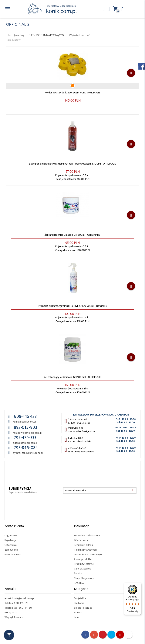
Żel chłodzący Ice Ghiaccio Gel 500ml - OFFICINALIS (72, 235)
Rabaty (78, 573)
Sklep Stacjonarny (84, 578)
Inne (76, 617)
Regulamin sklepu (83, 545)
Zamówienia (11, 550)
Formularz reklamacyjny (87, 536)
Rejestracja (10, 540)
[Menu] (139, 585)
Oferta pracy (81, 540)
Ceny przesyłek (82, 569)
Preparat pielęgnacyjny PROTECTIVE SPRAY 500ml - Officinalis (73, 306)
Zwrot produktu (83, 559)
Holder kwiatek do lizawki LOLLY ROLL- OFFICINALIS (72, 93)
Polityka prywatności (85, 550)
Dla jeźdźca (80, 598)
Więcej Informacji (14, 617)
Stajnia (78, 613)
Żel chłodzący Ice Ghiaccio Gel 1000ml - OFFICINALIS (73, 377)
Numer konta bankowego (88, 554)
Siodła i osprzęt (83, 608)
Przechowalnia (13, 554)
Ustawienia (11, 545)
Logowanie (11, 536)
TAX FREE (79, 583)
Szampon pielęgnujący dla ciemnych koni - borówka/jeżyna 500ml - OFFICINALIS (72, 164)
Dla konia (79, 603)
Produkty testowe (84, 564)
